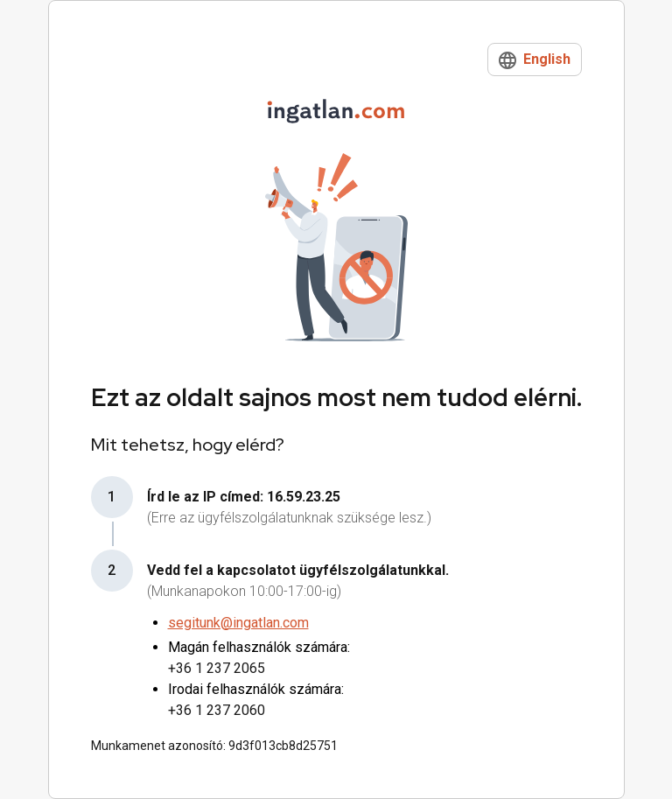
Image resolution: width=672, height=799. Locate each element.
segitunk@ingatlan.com (238, 623)
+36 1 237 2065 (217, 668)
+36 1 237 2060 (217, 710)
